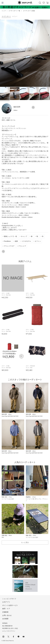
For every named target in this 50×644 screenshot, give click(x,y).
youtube (24, 637)
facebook (13, 637)
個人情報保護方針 (8, 626)
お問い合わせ (7, 615)
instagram (3, 637)
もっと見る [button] (25, 542)
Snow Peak (25, 3)
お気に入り (44, 3)
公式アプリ (6, 602)
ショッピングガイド (9, 599)
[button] (48, 53)
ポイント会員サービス (10, 605)
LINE (18, 637)
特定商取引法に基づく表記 (10, 628)
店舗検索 (5, 612)
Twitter (8, 637)
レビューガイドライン (9, 631)
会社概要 (5, 619)
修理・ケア (6, 609)
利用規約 (5, 623)
